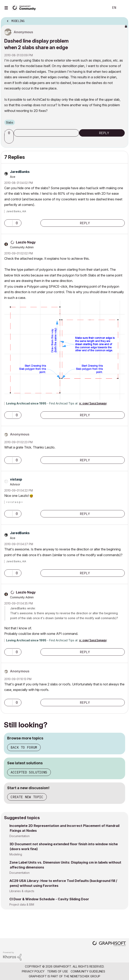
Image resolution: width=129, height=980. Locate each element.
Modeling (16, 854)
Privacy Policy (33, 971)
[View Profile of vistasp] (16, 479)
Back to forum (24, 747)
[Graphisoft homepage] (109, 944)
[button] (10, 140)
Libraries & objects (22, 891)
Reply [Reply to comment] (85, 223)
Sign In (122, 8)
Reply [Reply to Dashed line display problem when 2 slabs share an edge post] (104, 133)
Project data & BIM (22, 904)
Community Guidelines (88, 971)
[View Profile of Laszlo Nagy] (26, 242)
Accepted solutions (29, 772)
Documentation (19, 836)
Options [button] (122, 20)
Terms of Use (58, 971)
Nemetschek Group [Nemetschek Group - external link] (85, 976)
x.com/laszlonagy (93, 404)
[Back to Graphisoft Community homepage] (25, 7)
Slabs (10, 122)
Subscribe (46, 133)
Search (100, 8)
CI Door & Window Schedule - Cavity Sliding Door (49, 899)
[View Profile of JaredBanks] (20, 172)
